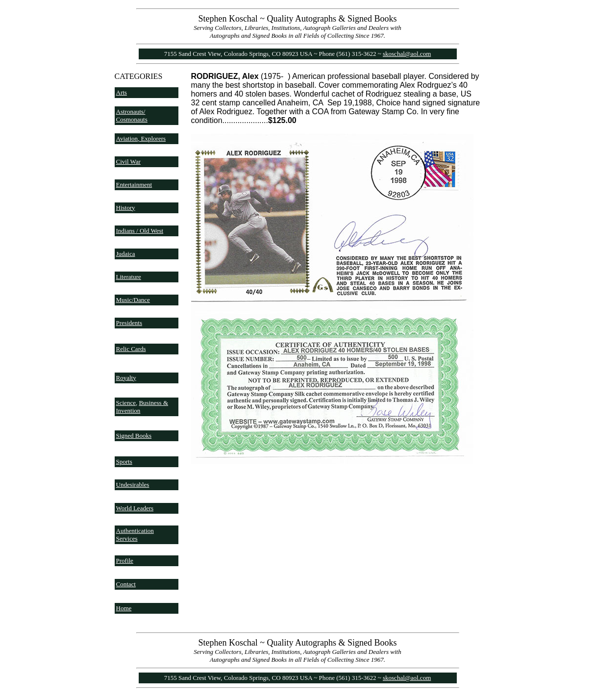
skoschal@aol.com (407, 54)
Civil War (128, 162)
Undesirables (133, 485)
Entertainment (134, 185)
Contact (126, 584)
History (126, 208)
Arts (122, 92)
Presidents (129, 323)
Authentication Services (135, 535)
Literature (129, 277)
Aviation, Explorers (141, 138)
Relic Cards (131, 349)
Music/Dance (133, 300)
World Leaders (135, 508)
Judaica (126, 254)
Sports (124, 462)
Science (126, 403)
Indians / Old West (140, 231)
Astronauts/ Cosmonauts (132, 115)
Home (124, 608)
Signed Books (134, 436)
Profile (125, 561)
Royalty (126, 378)
